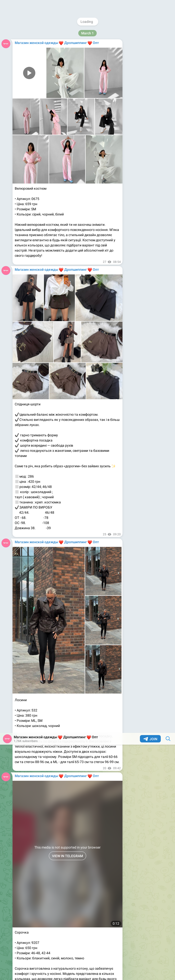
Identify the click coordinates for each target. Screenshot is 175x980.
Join (150, 6)
